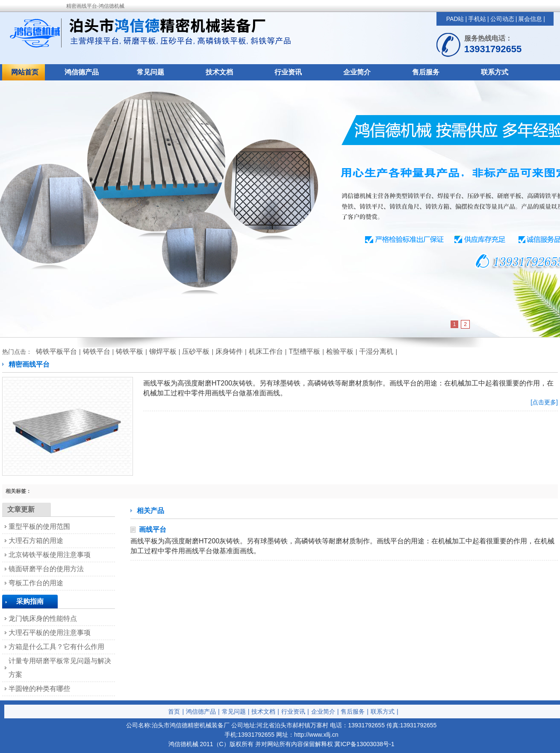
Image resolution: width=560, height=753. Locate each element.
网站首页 (25, 72)
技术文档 (219, 72)
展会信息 (530, 19)
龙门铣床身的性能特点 (43, 618)
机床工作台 (266, 351)
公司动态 (502, 19)
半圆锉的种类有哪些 (39, 689)
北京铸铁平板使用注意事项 (50, 555)
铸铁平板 (130, 351)
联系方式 (495, 72)
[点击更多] (544, 402)
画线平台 (153, 529)
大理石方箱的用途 (36, 541)
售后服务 (426, 72)
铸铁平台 (97, 351)
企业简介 (357, 72)
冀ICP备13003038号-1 (364, 744)
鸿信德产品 (82, 72)
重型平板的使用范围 (39, 526)
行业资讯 (288, 72)
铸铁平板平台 (56, 351)
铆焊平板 (163, 351)
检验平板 (340, 351)
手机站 (477, 19)
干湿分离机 (376, 351)
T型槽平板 (304, 351)
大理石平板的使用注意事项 (50, 633)
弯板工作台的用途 (36, 583)
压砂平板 (196, 351)
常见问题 (150, 72)
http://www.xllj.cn (316, 735)
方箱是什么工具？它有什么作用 (56, 647)
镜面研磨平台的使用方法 (46, 569)
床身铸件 (229, 351)
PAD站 (455, 19)
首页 (174, 711)
